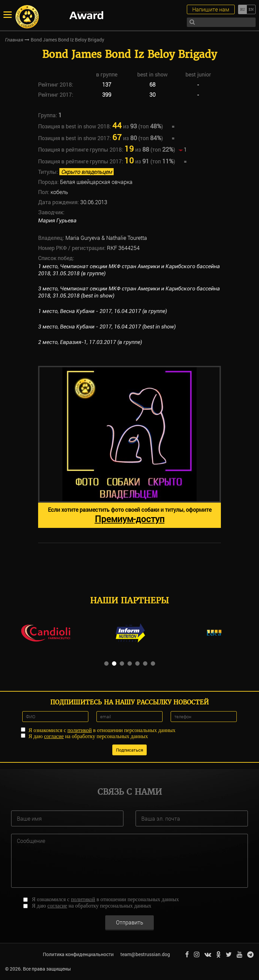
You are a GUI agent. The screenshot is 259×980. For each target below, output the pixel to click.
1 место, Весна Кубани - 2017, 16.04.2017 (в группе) (103, 311)
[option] (129, 447)
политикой (80, 730)
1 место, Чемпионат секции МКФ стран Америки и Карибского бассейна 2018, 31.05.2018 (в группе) (129, 270)
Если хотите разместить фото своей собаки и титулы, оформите (130, 515)
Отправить (130, 922)
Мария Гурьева (57, 220)
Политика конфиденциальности (78, 954)
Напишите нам (211, 9)
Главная (14, 40)
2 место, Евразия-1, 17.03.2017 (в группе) (90, 342)
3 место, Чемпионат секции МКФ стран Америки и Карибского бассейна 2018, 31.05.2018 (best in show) (129, 292)
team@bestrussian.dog (145, 954)
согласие (54, 736)
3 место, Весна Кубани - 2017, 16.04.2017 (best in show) (107, 327)
